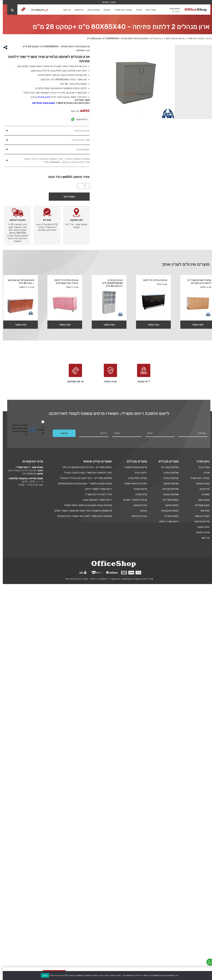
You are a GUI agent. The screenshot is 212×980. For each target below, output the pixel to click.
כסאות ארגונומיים (167, 907)
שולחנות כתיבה (168, 874)
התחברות (173, 11)
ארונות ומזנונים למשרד (171, 38)
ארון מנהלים (153, 38)
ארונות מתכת (138, 885)
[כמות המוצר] (81, 304)
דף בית (207, 38)
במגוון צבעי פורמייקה (41, 103)
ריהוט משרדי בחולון (166, 917)
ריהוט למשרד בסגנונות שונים (95, 896)
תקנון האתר (201, 896)
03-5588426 (27, 870)
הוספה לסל (66, 315)
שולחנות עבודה (168, 869)
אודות (136, 10)
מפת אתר (202, 907)
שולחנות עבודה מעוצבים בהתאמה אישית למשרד (85, 901)
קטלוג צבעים (91, 10)
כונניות (141, 907)
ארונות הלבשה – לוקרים (132, 896)
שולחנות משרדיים (167, 863)
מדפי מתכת (138, 890)
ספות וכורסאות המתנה (133, 879)
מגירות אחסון (138, 901)
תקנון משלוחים (199, 901)
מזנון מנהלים (41, 97)
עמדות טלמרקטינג (135, 874)
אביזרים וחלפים (136, 912)
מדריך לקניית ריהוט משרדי (96, 890)
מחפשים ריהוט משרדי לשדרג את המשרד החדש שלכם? (82, 912)
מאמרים (203, 890)
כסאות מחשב (169, 901)
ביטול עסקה (201, 923)
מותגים (104, 10)
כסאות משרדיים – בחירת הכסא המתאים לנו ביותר (84, 863)
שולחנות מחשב (168, 879)
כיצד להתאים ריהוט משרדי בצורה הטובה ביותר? (85, 869)
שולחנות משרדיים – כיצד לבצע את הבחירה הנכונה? (83, 874)
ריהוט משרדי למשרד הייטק (96, 885)
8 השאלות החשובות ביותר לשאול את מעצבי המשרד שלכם (80, 907)
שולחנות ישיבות (168, 890)
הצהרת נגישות (199, 912)
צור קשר (64, 10)
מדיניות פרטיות (199, 917)
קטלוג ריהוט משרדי (120, 10)
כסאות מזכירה (169, 912)
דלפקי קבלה (138, 869)
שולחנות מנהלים (168, 885)
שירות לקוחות (200, 928)
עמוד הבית (148, 10)
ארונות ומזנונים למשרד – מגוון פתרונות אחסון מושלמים (82, 879)
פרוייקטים (76, 10)
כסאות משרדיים (168, 896)
